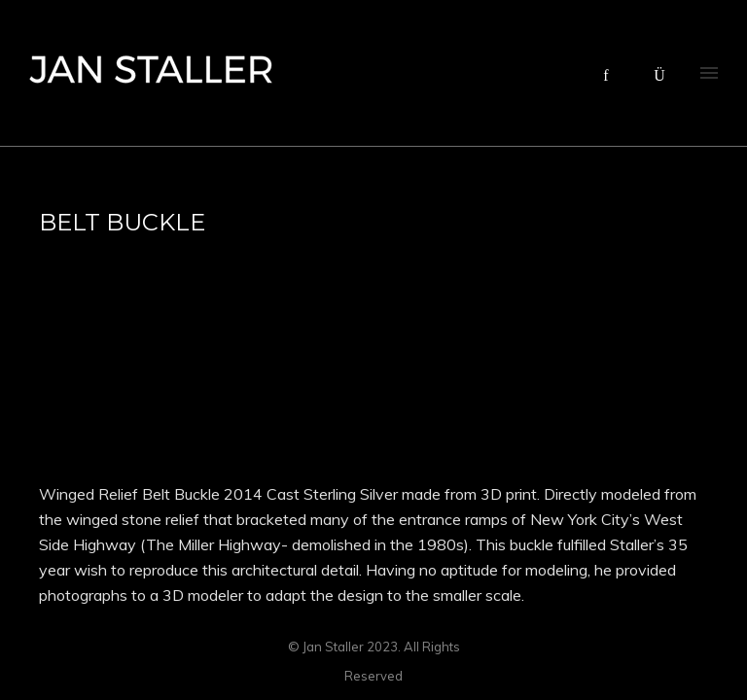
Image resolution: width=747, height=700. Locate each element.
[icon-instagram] (660, 75)
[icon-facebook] (611, 75)
